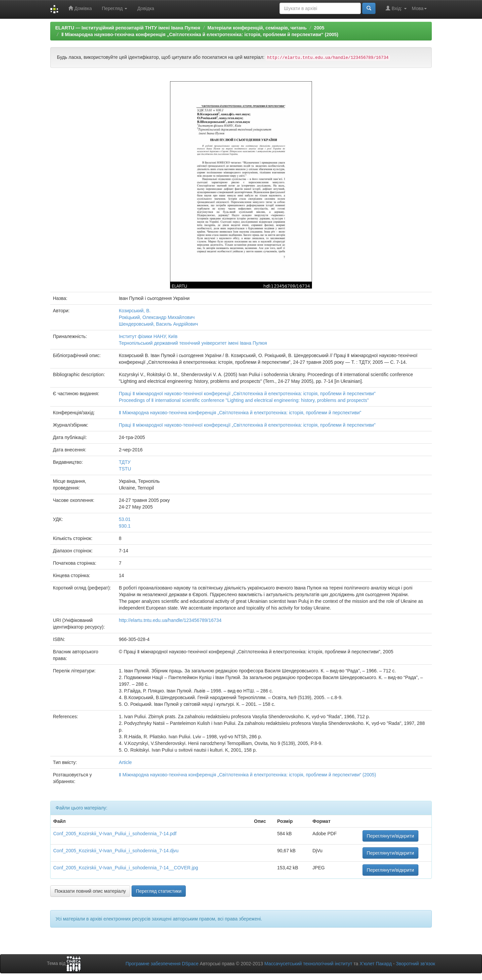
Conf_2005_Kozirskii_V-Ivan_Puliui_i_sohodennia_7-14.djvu (116, 851)
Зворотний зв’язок (416, 964)
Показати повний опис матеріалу (90, 891)
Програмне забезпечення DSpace (162, 964)
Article (125, 762)
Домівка (80, 8)
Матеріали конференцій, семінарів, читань (257, 28)
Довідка (146, 8)
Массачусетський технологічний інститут (308, 964)
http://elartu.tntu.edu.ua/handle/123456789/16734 (170, 620)
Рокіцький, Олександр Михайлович (157, 317)
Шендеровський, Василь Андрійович (158, 324)
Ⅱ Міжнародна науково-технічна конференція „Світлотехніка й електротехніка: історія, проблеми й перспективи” (240, 413)
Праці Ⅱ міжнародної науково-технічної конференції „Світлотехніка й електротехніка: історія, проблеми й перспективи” (247, 394)
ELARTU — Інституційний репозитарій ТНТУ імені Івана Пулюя (128, 28)
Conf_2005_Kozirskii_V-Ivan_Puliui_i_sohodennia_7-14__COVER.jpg (126, 868)
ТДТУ (125, 462)
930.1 (125, 526)
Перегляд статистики (159, 891)
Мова (419, 8)
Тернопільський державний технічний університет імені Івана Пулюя (193, 343)
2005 (319, 28)
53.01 (125, 519)
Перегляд (114, 8)
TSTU (125, 469)
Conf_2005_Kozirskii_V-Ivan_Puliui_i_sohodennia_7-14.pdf (115, 834)
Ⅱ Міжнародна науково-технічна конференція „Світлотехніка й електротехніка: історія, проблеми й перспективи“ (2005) (200, 34)
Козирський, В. (135, 311)
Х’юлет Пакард (376, 964)
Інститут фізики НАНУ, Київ (148, 336)
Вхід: (396, 8)
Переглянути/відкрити (391, 836)
